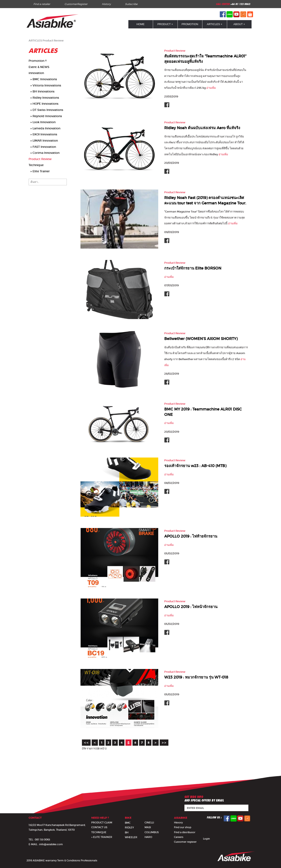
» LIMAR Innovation (43, 141)
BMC (128, 823)
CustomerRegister (76, 4)
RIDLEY (129, 828)
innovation (36, 73)
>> (164, 743)
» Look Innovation (42, 122)
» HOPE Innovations (44, 104)
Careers (179, 837)
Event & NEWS (39, 67)
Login (206, 839)
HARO (148, 837)
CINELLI (149, 823)
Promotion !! (38, 61)
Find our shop (183, 827)
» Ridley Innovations (44, 98)
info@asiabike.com (51, 844)
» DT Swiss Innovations (46, 110)
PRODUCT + (165, 24)
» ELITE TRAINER (102, 837)
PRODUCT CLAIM (102, 823)
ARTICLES (35, 41)
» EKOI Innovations (43, 134)
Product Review (53, 41)
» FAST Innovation (42, 147)
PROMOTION (190, 24)
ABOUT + (239, 24)
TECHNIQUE (99, 832)
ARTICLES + (215, 24)
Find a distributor (185, 832)
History (106, 4)
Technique (36, 165)
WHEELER (131, 837)
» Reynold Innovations (45, 116)
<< (86, 743)
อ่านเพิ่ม (211, 88)
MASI (148, 827)
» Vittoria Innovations (45, 85)
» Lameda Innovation (44, 128)
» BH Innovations (42, 91)
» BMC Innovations (43, 79)
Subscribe (131, 4)
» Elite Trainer (39, 171)
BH (127, 833)
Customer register (185, 842)
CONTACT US (99, 827)
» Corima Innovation (44, 153)
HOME (140, 24)
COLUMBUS (152, 832)
